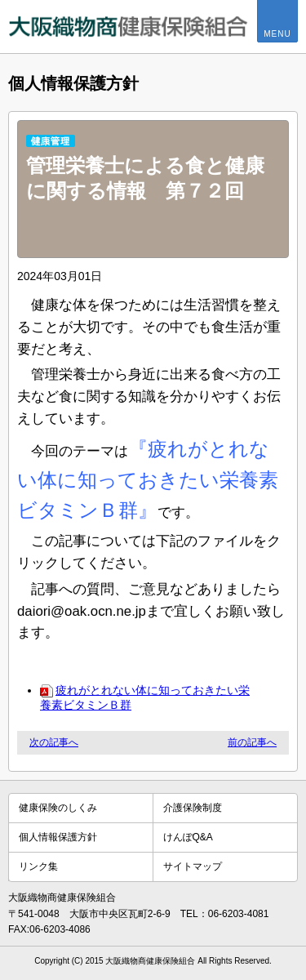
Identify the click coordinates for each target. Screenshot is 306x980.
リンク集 (38, 866)
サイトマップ (193, 866)
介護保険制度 (193, 808)
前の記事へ (252, 742)
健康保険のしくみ (58, 808)
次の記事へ (54, 742)
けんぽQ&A (188, 837)
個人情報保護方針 (58, 837)
